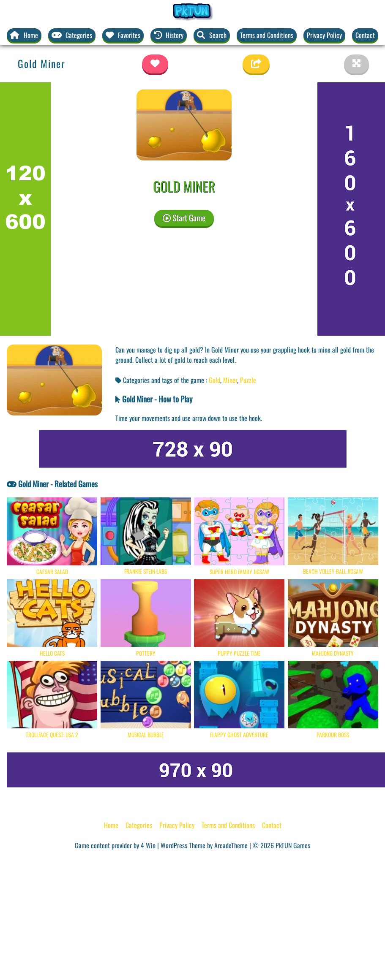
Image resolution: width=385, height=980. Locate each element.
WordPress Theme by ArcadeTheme (204, 845)
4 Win (148, 845)
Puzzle (248, 380)
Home (111, 825)
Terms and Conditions (267, 35)
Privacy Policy (324, 35)
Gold (214, 380)
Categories (139, 825)
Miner (230, 380)
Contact (365, 35)
